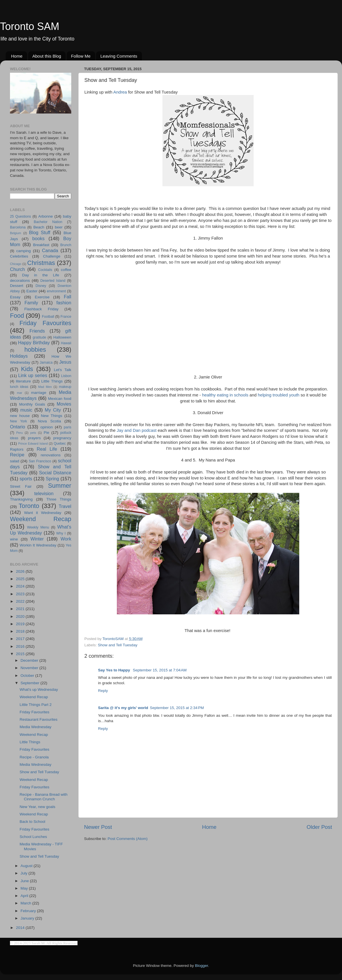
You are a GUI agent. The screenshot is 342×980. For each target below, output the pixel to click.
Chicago (16, 264)
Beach (39, 227)
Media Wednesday (36, 727)
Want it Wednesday (43, 513)
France (66, 317)
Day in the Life (40, 275)
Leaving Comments (119, 56)
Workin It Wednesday (38, 545)
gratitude (39, 337)
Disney (41, 286)
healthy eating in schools (225, 395)
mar (20, 393)
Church (17, 269)
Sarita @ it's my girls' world (123, 708)
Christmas (41, 263)
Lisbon (66, 376)
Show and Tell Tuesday (118, 645)
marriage (39, 393)
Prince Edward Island (33, 444)
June (25, 881)
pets (33, 433)
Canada (50, 250)
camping (24, 251)
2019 (21, 624)
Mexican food (60, 399)
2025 (21, 579)
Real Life (47, 449)
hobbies (35, 350)
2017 (21, 639)
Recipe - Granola (34, 757)
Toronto (29, 506)
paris (68, 427)
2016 (21, 646)
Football (48, 317)
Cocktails (45, 270)
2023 (21, 594)
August (27, 866)
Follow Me (81, 56)
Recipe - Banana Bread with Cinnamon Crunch (44, 797)
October (28, 676)
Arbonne (45, 216)
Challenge (52, 256)
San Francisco (40, 461)
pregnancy (62, 438)
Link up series (33, 375)
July (25, 873)
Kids (27, 369)
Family (31, 303)
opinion (47, 427)
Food (17, 316)
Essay (15, 297)
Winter (37, 539)
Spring (53, 479)
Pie (46, 433)
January (28, 918)
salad (15, 461)
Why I (61, 533)
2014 (21, 928)
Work (66, 539)
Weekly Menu (38, 527)
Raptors (17, 449)
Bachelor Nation (48, 222)
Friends (37, 331)
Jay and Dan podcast (137, 430)
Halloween (62, 337)
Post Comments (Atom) (128, 839)
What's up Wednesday (39, 690)
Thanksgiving (21, 499)
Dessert (17, 286)
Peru (20, 433)
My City (53, 410)
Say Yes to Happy (115, 670)
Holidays (19, 356)
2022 (21, 601)
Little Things (52, 381)
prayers (34, 438)
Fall (68, 297)
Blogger (201, 966)
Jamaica (46, 363)
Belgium (16, 233)
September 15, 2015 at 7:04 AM (160, 670)
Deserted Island (53, 281)
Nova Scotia (49, 421)
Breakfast (41, 245)
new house (20, 416)
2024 (21, 586)
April (25, 896)
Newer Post (98, 827)
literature (24, 381)
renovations (51, 455)
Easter (32, 291)
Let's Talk (63, 370)
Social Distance (55, 473)
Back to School (32, 822)
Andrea (120, 92)
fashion (64, 303)
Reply (103, 691)
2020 (21, 616)
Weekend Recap (41, 519)
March (26, 903)
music (26, 410)
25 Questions (21, 216)
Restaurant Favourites (39, 719)
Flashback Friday (41, 309)
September (30, 683)
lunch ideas (19, 387)
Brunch (66, 245)
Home (17, 56)
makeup (65, 387)
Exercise (42, 297)
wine (14, 539)
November (30, 668)
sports (26, 479)
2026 (21, 571)
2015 (21, 654)
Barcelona (18, 227)
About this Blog (47, 56)
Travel (65, 506)
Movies (64, 404)
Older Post (319, 827)
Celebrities (19, 256)
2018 (21, 631)
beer (59, 227)
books (38, 238)
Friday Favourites (45, 323)
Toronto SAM (30, 26)
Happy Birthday (34, 343)
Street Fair (21, 486)
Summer (60, 486)
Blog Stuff (40, 232)
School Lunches (33, 837)
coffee (66, 270)
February (29, 911)
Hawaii (66, 343)
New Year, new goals (37, 807)
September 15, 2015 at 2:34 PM (177, 708)
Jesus (65, 362)
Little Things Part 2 (36, 705)
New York (19, 421)
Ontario (18, 427)
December (30, 660)
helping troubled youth (278, 395)
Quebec (60, 444)
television (44, 493)
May (25, 888)
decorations (20, 281)
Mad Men (45, 387)
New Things (51, 416)
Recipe (17, 455)
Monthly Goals (32, 404)
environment (56, 291)
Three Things (59, 499)
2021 (21, 609)
